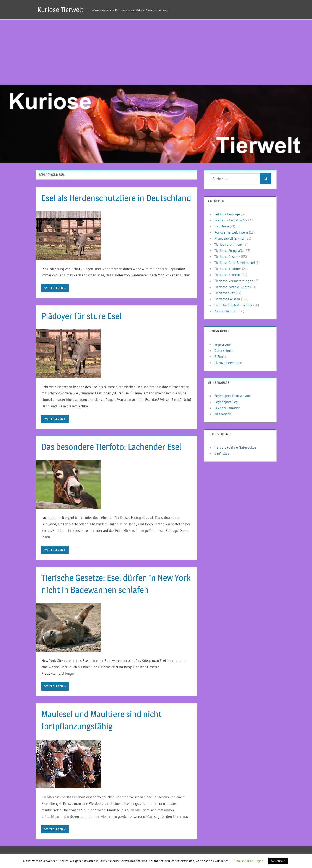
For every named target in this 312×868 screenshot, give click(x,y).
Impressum (223, 344)
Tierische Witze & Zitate (232, 287)
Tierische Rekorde (227, 275)
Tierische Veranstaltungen (234, 281)
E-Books (220, 357)
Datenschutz (224, 350)
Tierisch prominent (228, 244)
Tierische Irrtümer (228, 269)
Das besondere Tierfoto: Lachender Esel (111, 447)
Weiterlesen (54, 288)
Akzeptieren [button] (278, 861)
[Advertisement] (156, 52)
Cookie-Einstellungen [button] (249, 861)
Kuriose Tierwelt (60, 10)
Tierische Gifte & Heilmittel (235, 263)
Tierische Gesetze (227, 257)
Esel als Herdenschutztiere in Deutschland (116, 198)
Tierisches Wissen (227, 299)
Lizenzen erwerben (228, 363)
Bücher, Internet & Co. (231, 220)
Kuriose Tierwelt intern (231, 232)
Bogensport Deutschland (233, 396)
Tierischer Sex (225, 293)
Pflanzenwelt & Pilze (229, 238)
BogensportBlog (226, 402)
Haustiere (222, 226)
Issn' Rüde (222, 453)
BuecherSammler (227, 408)
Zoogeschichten (226, 311)
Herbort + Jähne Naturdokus (235, 447)
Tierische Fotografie (229, 250)
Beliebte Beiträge (227, 214)
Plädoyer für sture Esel (81, 316)
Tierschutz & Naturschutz (233, 305)
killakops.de (223, 414)
